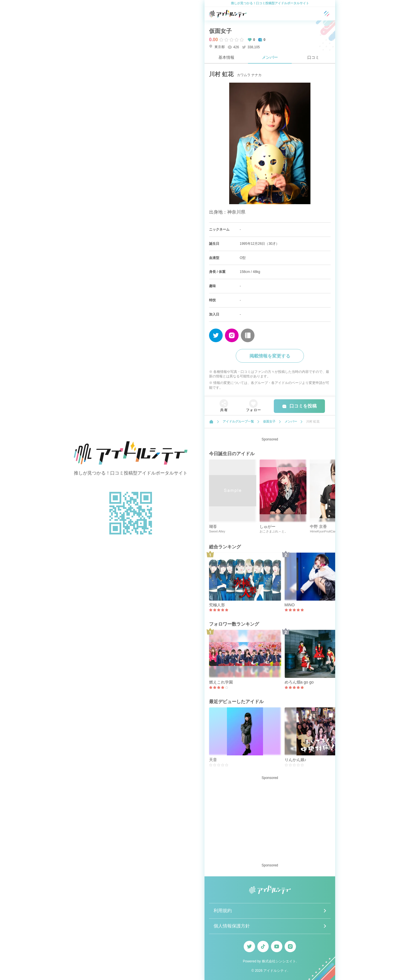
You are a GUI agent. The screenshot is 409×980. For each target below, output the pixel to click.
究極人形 (217, 605)
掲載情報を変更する (270, 356)
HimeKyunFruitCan (323, 531)
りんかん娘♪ (296, 760)
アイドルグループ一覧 (238, 421)
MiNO (290, 605)
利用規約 (223, 911)
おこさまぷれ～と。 (274, 531)
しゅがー (268, 526)
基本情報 (226, 57)
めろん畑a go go (299, 682)
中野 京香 (318, 526)
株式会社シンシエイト (279, 961)
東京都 (217, 47)
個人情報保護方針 (232, 926)
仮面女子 (220, 31)
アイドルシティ (275, 971)
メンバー (270, 57)
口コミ (313, 57)
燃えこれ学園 (221, 682)
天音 (213, 760)
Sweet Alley (217, 531)
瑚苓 (213, 526)
